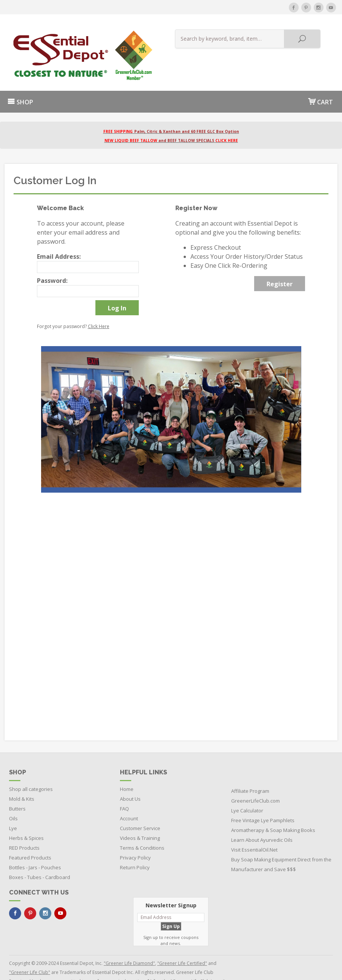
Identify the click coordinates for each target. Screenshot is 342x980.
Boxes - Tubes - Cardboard (40, 859)
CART (321, 84)
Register (280, 266)
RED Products (24, 830)
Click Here (99, 309)
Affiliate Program (250, 773)
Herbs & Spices (26, 820)
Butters (17, 791)
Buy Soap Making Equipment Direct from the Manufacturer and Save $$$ (281, 846)
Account (129, 800)
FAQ (124, 791)
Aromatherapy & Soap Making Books (273, 812)
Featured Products (30, 840)
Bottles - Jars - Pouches (35, 849)
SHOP (20, 84)
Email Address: (59, 239)
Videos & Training (140, 820)
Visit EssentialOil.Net (254, 832)
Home (127, 771)
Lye (13, 810)
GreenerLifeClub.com (255, 783)
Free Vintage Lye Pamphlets (263, 802)
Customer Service (140, 810)
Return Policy (135, 849)
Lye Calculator (247, 792)
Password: (52, 263)
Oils (13, 800)
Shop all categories (31, 771)
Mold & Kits (22, 781)
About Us (130, 781)
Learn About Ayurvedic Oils (262, 822)
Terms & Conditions (142, 830)
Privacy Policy (135, 840)
